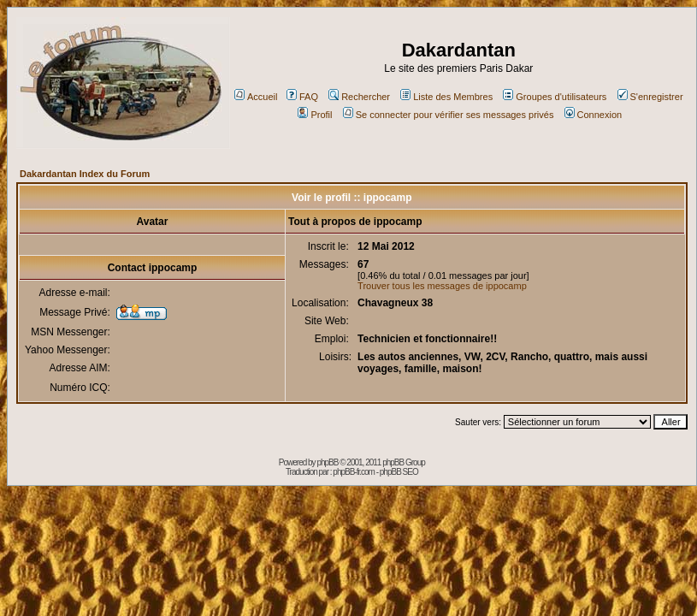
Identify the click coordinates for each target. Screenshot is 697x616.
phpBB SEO (399, 472)
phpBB (327, 462)
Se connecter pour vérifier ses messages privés (449, 115)
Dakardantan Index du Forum (85, 174)
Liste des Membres (446, 97)
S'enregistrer (650, 97)
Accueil (256, 97)
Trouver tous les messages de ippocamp (442, 286)
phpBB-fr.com (354, 472)
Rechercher (359, 97)
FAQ (302, 97)
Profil (315, 115)
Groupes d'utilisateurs (555, 97)
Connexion (594, 115)
